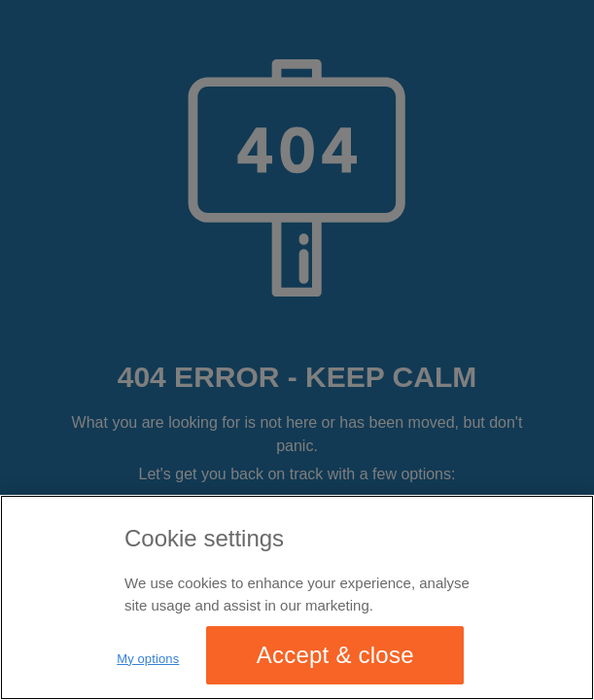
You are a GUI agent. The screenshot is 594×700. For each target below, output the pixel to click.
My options (148, 659)
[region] (297, 597)
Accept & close (335, 655)
